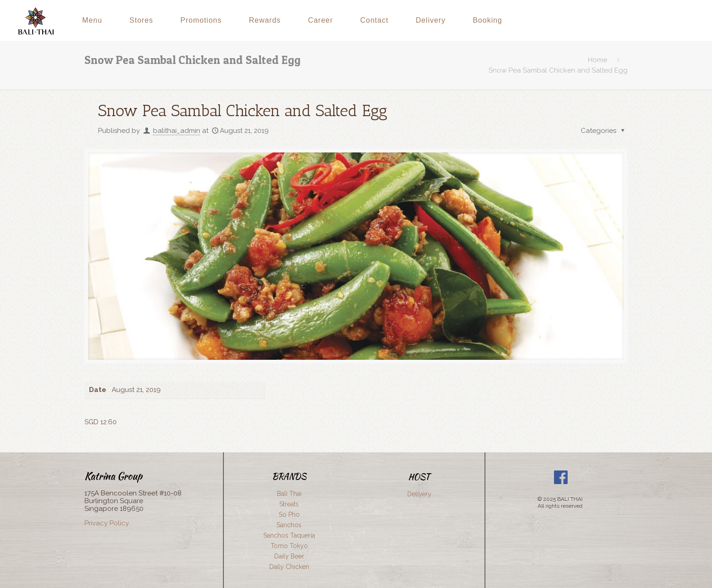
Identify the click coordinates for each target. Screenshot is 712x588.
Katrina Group (113, 476)
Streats (289, 504)
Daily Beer (289, 556)
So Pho (289, 514)
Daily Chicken (289, 567)
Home (598, 60)
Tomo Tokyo (289, 546)
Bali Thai (289, 494)
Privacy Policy (107, 523)
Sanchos (289, 525)
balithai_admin (177, 131)
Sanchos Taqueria (289, 535)
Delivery (419, 494)
